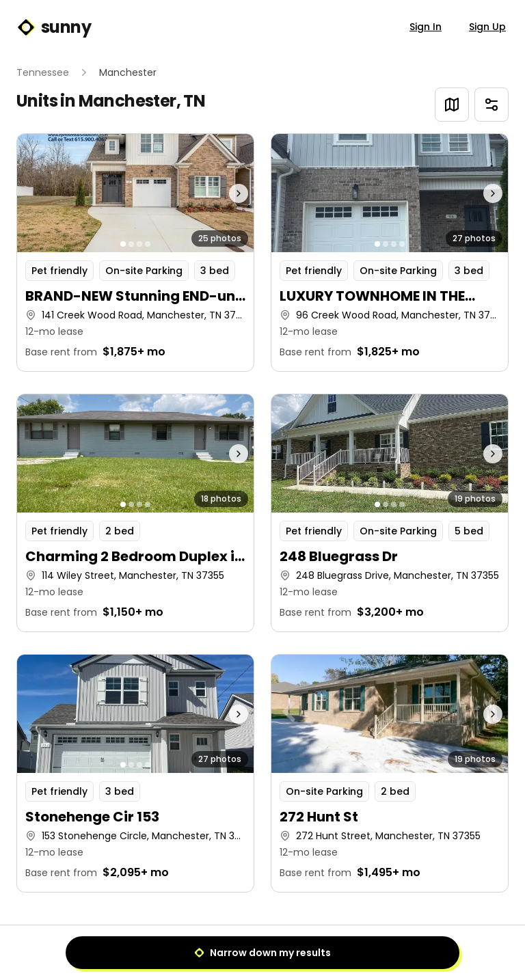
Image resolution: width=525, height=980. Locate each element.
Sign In (426, 27)
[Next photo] (225, 193)
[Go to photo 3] (139, 244)
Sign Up (487, 27)
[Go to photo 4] (148, 244)
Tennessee (43, 72)
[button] (135, 253)
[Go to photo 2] (131, 244)
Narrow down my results (262, 953)
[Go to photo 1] (123, 244)
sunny (54, 27)
